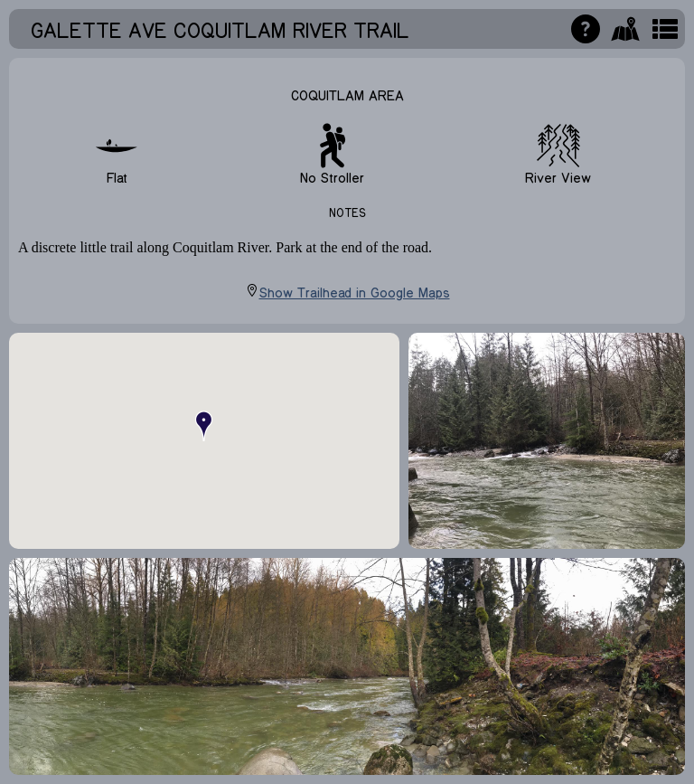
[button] (204, 426)
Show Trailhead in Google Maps (347, 292)
